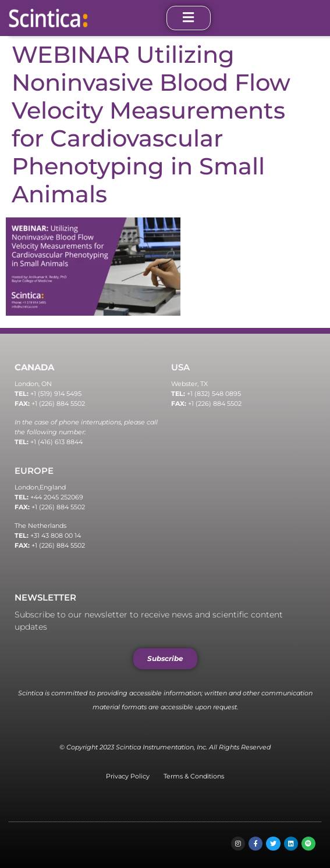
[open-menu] (189, 18)
